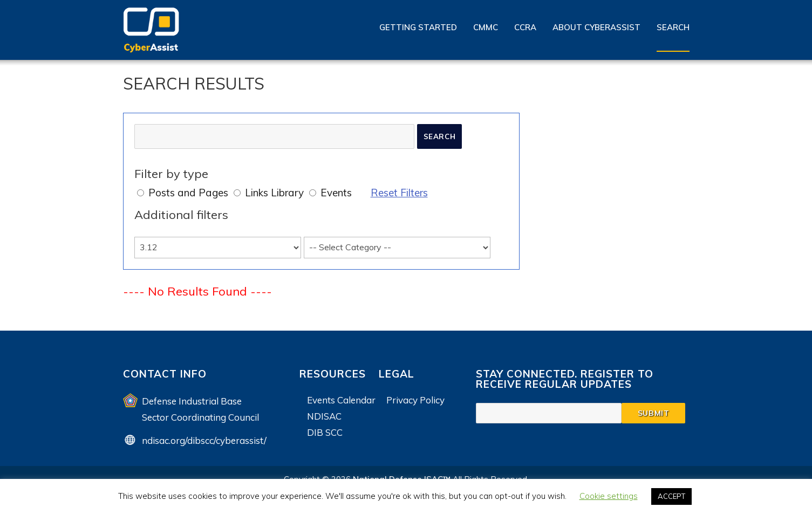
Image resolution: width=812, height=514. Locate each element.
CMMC (486, 27)
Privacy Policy (415, 400)
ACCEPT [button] (671, 496)
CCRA (525, 27)
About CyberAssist (596, 27)
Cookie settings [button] (609, 496)
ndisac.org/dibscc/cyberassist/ (204, 440)
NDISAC (324, 416)
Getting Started (418, 27)
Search (673, 27)
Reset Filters (399, 193)
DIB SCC (325, 432)
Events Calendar (341, 400)
